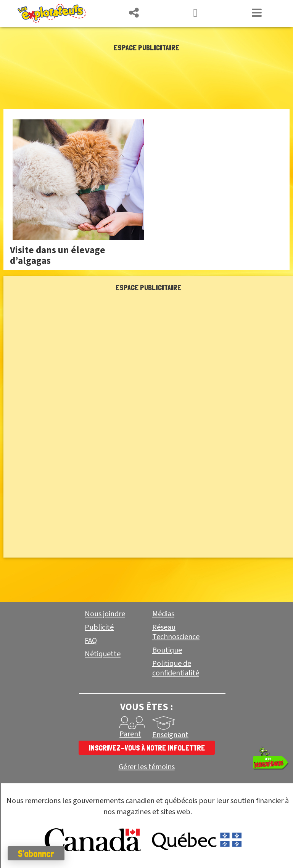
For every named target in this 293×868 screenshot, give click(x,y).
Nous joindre (105, 614)
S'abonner (36, 854)
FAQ (91, 641)
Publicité (99, 627)
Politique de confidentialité (176, 668)
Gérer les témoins (147, 767)
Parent (130, 734)
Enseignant (170, 735)
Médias (163, 614)
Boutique (167, 650)
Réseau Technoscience (176, 632)
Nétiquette (103, 654)
